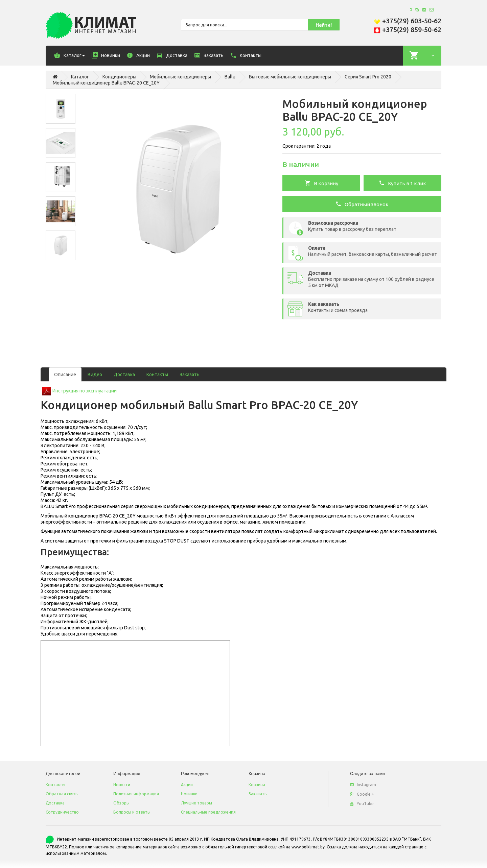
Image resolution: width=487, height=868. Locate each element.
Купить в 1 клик (402, 183)
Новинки (189, 794)
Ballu (230, 77)
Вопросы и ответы (132, 812)
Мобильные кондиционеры (180, 77)
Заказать (190, 375)
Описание (65, 375)
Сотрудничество (62, 812)
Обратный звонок (362, 204)
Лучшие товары (196, 803)
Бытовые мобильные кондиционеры (290, 77)
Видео (95, 375)
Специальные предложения (208, 812)
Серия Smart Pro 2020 (368, 77)
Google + (362, 794)
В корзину (321, 183)
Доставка (124, 375)
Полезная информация (136, 794)
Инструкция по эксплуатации (85, 391)
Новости (122, 785)
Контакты (157, 375)
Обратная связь (62, 794)
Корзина (257, 785)
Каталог (80, 77)
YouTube (362, 804)
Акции (187, 785)
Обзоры (121, 803)
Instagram (363, 785)
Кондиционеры (119, 77)
